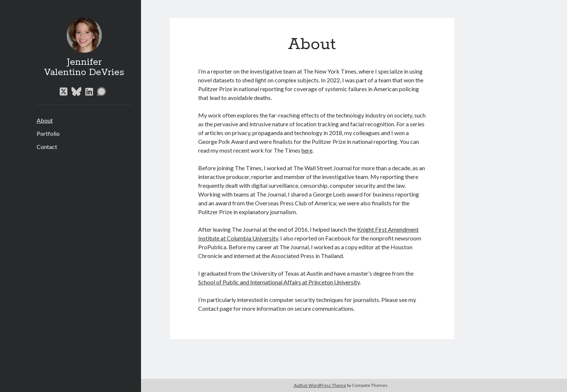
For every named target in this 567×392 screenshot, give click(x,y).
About (45, 120)
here (307, 150)
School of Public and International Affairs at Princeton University (279, 282)
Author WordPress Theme (320, 385)
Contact (47, 147)
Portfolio (48, 133)
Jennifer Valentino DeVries (84, 67)
